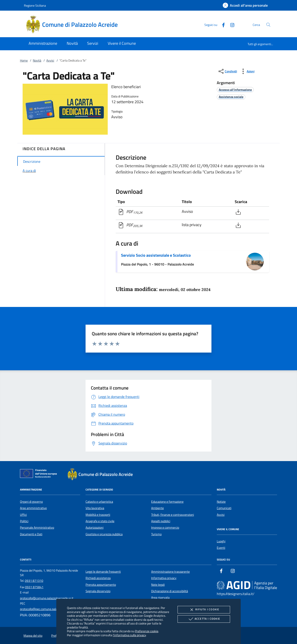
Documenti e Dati (31, 534)
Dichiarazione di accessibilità (170, 591)
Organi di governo (31, 502)
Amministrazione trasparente (170, 572)
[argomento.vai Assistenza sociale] (231, 97)
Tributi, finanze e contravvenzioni (173, 515)
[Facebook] (222, 24)
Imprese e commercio (165, 528)
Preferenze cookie (147, 631)
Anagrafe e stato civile (100, 521)
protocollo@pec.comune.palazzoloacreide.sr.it (49, 609)
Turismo (156, 534)
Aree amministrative (33, 508)
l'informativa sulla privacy (129, 635)
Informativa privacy (164, 578)
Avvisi (50, 60)
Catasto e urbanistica (99, 502)
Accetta (204, 619)
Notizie (221, 502)
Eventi (221, 548)
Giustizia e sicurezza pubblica (104, 534)
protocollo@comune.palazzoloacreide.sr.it (47, 598)
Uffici (23, 515)
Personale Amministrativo (37, 528)
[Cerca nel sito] (268, 25)
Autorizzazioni (95, 528)
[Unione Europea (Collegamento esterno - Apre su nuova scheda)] (40, 474)
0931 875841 (34, 587)
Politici (24, 521)
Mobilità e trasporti (98, 515)
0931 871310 (34, 581)
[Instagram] (231, 24)
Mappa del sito (33, 636)
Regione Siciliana (35, 5)
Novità (37, 60)
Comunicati (224, 508)
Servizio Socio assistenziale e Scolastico (156, 255)
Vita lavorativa (95, 508)
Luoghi (221, 541)
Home (24, 60)
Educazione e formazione (167, 502)
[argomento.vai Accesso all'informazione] (235, 90)
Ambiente (157, 508)
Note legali (158, 585)
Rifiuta (204, 610)
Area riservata (160, 597)
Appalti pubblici (161, 521)
